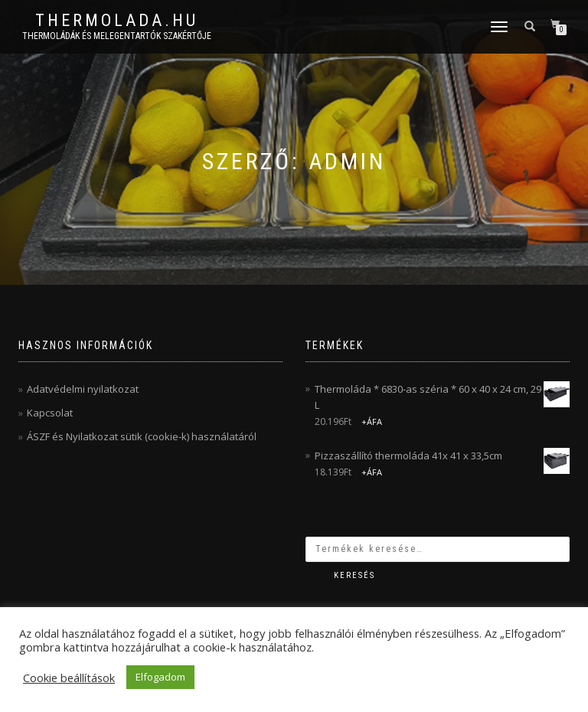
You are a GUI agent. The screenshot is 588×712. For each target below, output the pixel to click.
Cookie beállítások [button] (69, 678)
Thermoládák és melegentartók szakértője (117, 36)
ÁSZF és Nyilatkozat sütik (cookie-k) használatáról (142, 436)
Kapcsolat (50, 413)
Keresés (354, 575)
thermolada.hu (117, 21)
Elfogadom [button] (160, 677)
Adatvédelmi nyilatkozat (83, 389)
